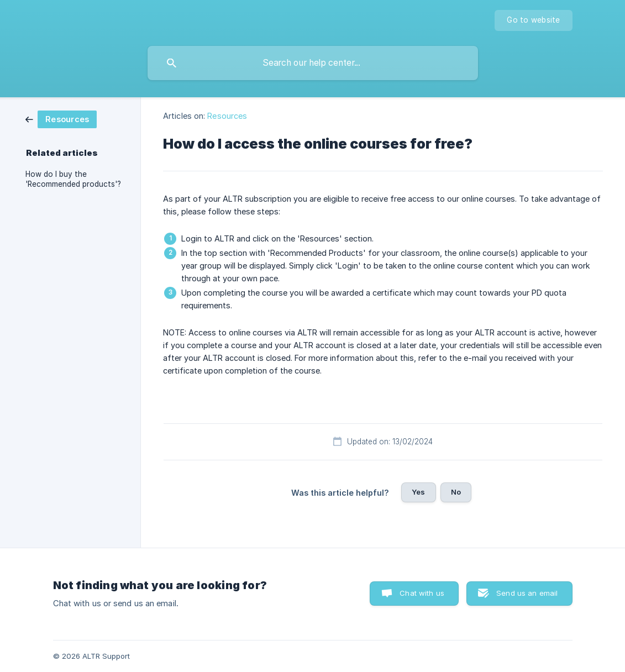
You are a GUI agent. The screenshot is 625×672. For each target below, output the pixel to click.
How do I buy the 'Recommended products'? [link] (73, 179)
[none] (533, 20)
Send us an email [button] (527, 593)
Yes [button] (418, 492)
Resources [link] (227, 116)
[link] (61, 119)
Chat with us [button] (422, 593)
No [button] (456, 492)
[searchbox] (313, 63)
